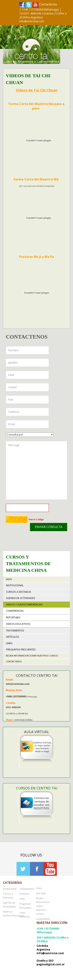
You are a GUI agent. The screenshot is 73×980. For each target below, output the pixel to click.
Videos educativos (18, 624)
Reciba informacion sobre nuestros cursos (32, 656)
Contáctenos (14, 661)
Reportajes (13, 617)
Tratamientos (15, 631)
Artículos (13, 637)
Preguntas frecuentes (21, 650)
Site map (41, 893)
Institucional (15, 585)
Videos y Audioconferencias (24, 605)
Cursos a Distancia (18, 592)
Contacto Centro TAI (37, 675)
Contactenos (48, 4)
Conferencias (15, 611)
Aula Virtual (37, 732)
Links (9, 643)
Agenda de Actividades (21, 598)
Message (36, 470)
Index (9, 579)
